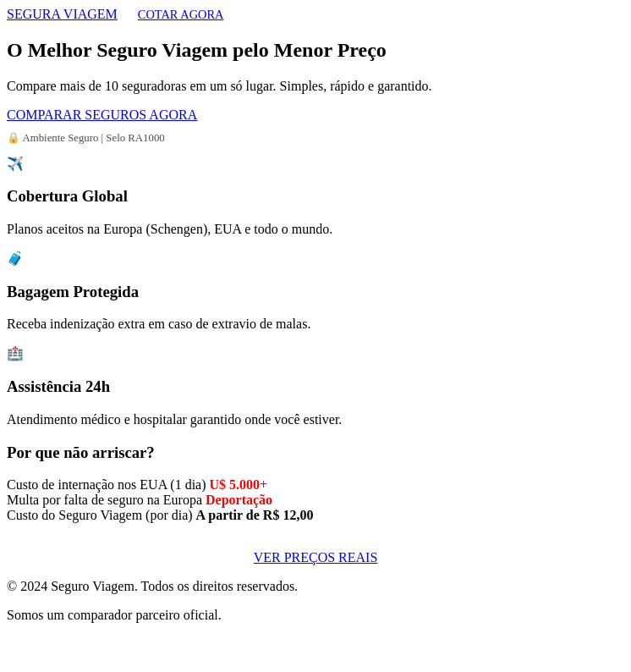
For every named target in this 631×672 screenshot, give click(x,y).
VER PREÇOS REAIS (316, 557)
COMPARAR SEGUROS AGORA (102, 115)
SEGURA (62, 14)
